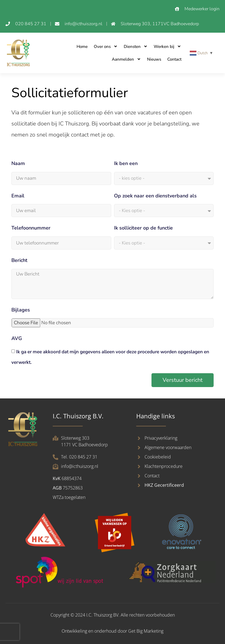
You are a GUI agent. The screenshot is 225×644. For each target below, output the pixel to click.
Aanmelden (126, 59)
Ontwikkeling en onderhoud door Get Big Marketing (112, 631)
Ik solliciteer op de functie (143, 228)
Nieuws (154, 59)
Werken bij (167, 46)
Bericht (19, 260)
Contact (174, 59)
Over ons (106, 46)
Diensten (136, 46)
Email (18, 196)
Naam (18, 163)
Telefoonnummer (31, 228)
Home (82, 47)
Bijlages (21, 310)
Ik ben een (126, 163)
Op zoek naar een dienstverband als (155, 196)
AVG (17, 338)
